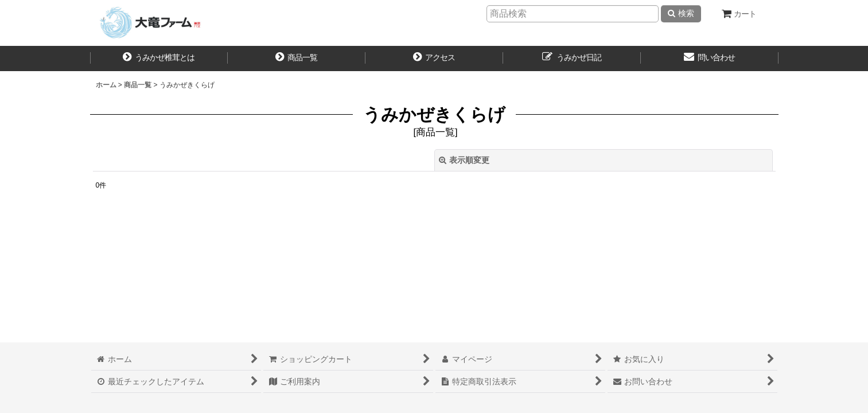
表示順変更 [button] (464, 160)
